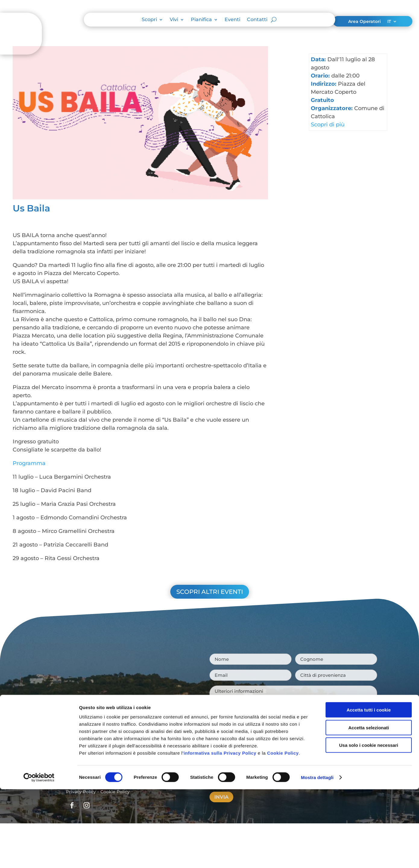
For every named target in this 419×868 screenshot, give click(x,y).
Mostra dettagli (317, 477)
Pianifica (201, 20)
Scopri (149, 20)
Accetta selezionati (369, 427)
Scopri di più (328, 125)
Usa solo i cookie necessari (369, 444)
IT (389, 22)
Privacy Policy (81, 792)
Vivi (174, 20)
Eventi (232, 20)
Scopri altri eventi (210, 592)
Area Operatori (364, 22)
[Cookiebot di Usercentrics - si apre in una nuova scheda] (39, 477)
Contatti (257, 20)
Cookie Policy (283, 452)
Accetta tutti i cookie (369, 409)
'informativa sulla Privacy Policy (219, 452)
